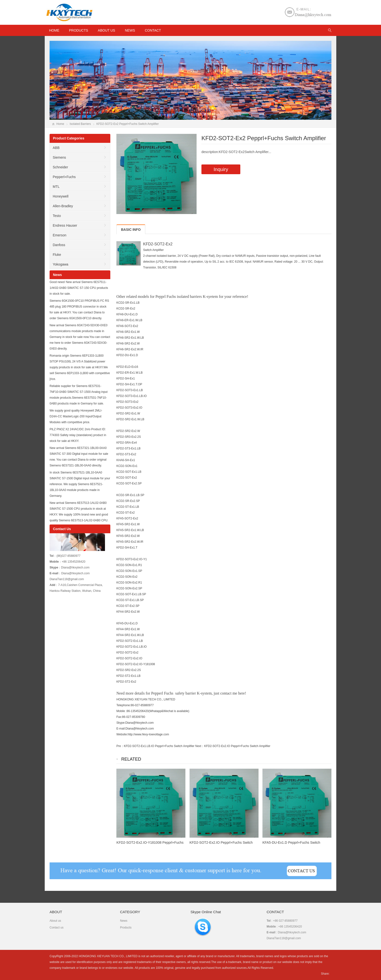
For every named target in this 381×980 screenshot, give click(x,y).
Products (79, 30)
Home (60, 124)
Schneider (60, 167)
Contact (153, 30)
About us (107, 30)
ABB (56, 148)
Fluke (57, 255)
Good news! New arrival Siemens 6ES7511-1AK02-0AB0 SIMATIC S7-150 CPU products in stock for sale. (79, 288)
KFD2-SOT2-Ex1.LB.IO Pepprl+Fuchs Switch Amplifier (159, 746)
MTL (56, 187)
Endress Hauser (65, 225)
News (130, 30)
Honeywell (61, 196)
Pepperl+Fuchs (64, 177)
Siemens (59, 157)
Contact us (56, 928)
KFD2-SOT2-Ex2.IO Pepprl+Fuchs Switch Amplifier (237, 746)
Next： (200, 746)
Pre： (120, 746)
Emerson (60, 235)
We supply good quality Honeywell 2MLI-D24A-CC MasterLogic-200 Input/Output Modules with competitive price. (76, 416)
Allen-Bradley (63, 206)
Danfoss (59, 245)
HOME (54, 30)
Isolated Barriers (80, 124)
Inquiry (221, 169)
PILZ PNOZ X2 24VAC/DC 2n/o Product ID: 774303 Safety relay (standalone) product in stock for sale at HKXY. (78, 435)
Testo (57, 216)
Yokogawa (61, 264)
